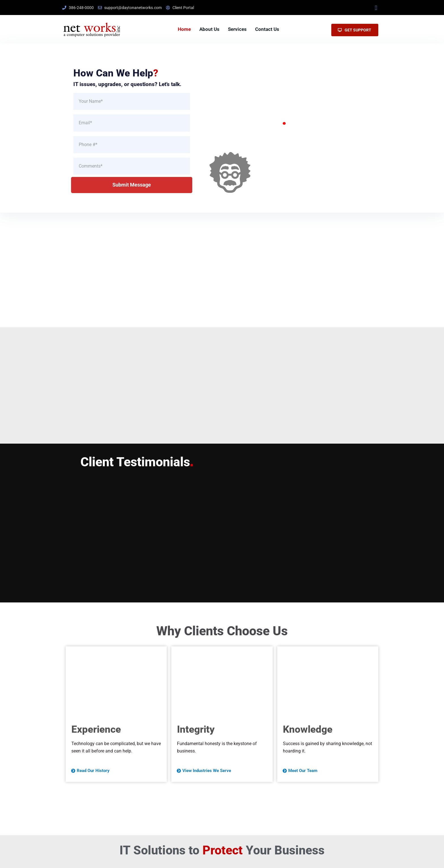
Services (237, 29)
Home (184, 29)
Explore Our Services (281, 170)
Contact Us (267, 29)
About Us (209, 29)
